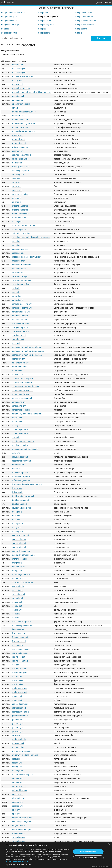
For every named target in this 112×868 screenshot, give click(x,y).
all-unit (15, 108)
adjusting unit (18, 96)
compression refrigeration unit (25, 386)
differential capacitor (21, 477)
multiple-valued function (86, 21)
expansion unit (18, 594)
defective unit (18, 465)
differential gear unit (21, 480)
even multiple (18, 586)
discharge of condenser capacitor (27, 484)
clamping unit (18, 339)
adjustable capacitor (21, 88)
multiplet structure (9, 33)
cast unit (16, 292)
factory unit (17, 602)
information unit (19, 798)
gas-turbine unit (19, 708)
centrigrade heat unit (21, 312)
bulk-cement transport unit (24, 226)
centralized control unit (22, 308)
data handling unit (20, 457)
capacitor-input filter (21, 284)
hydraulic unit (18, 778)
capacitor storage (20, 276)
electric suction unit (20, 535)
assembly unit (18, 151)
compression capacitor (22, 382)
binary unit (16, 182)
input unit (16, 810)
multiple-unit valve (9, 21)
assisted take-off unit (21, 155)
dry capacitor (18, 524)
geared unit (17, 720)
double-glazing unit (20, 500)
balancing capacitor (21, 171)
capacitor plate (18, 273)
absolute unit (17, 65)
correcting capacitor (21, 429)
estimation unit (18, 578)
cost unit (16, 437)
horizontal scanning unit (22, 775)
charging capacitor (20, 327)
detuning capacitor (20, 473)
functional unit (18, 680)
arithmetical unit (19, 143)
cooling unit (17, 426)
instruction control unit (22, 818)
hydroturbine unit (19, 790)
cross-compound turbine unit (25, 449)
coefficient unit (18, 359)
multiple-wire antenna (84, 25)
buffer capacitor (19, 218)
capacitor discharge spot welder (26, 257)
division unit (17, 492)
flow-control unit (19, 641)
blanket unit (17, 190)
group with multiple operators (25, 755)
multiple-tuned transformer (13, 13)
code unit (16, 343)
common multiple (20, 367)
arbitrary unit (17, 135)
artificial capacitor (20, 147)
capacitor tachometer (21, 280)
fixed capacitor (18, 633)
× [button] (109, 844)
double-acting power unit (23, 496)
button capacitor (19, 229)
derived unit (17, 469)
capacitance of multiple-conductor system (31, 237)
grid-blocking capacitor (22, 751)
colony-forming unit (20, 363)
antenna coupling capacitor (24, 124)
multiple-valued (45, 21)
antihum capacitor (20, 127)
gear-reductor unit (20, 716)
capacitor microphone (22, 265)
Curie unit (16, 453)
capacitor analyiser (20, 249)
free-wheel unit (18, 657)
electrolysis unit (19, 539)
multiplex (79, 33)
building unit (17, 222)
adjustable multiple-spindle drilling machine (31, 92)
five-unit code (18, 629)
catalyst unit (17, 296)
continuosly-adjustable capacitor (26, 414)
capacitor (16, 241)
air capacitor (17, 100)
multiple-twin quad (9, 17)
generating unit (18, 724)
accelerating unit (19, 69)
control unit (17, 418)
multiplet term (44, 33)
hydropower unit (19, 786)
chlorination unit (19, 335)
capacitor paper (19, 269)
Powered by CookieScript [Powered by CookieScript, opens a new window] (101, 867)
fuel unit (15, 665)
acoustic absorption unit (23, 76)
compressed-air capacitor (23, 378)
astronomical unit (20, 159)
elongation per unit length (23, 555)
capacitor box (18, 253)
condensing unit (19, 402)
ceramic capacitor (20, 316)
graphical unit (18, 743)
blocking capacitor (20, 194)
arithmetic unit (18, 139)
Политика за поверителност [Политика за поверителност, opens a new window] (17, 862)
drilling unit (17, 512)
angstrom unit (18, 116)
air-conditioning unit (21, 104)
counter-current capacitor (23, 441)
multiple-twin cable (83, 13)
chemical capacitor (20, 331)
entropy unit (17, 571)
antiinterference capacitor (23, 131)
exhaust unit (17, 590)
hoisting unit (17, 771)
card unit (16, 288)
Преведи (101, 38)
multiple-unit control (84, 17)
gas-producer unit (20, 704)
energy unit (17, 563)
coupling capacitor (20, 445)
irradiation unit (18, 833)
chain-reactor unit (20, 320)
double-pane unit (19, 504)
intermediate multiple (21, 829)
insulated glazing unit (21, 822)
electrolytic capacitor (21, 551)
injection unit (17, 802)
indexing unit (17, 794)
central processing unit (22, 304)
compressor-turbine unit (22, 390)
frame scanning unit (21, 649)
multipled (5, 29)
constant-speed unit (21, 410)
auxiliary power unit (20, 167)
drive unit (16, 516)
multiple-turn (43, 13)
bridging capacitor (20, 206)
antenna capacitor (20, 120)
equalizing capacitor (21, 575)
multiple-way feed (46, 25)
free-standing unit (20, 653)
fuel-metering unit (20, 673)
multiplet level (81, 29)
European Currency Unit (22, 582)
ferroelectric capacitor (22, 622)
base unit (16, 178)
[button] (38, 865)
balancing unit (18, 175)
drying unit (16, 527)
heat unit (16, 759)
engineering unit (19, 567)
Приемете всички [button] (88, 852)
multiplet (42, 29)
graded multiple (19, 739)
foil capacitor (18, 645)
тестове (108, 2)
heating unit (17, 763)
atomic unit (17, 163)
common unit (18, 371)
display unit (17, 488)
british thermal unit (20, 214)
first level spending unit (22, 626)
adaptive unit (17, 84)
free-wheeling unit (20, 661)
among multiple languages (24, 112)
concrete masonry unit (22, 398)
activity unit (17, 80)
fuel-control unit (19, 669)
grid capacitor (18, 747)
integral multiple (19, 826)
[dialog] (56, 855)
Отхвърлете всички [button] (88, 858)
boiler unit (16, 198)
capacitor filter (18, 261)
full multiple (17, 677)
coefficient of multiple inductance (27, 355)
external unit (17, 598)
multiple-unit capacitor (48, 17)
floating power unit (20, 637)
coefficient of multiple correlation (27, 347)
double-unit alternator (21, 508)
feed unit (16, 614)
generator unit (18, 735)
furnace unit (17, 696)
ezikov (8, 2)
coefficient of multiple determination (28, 351)
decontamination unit (21, 461)
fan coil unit (17, 610)
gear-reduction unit (20, 712)
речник (99, 2)
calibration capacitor (21, 233)
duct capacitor (18, 531)
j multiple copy (18, 837)
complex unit (17, 375)
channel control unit (21, 324)
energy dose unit (19, 559)
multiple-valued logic (10, 25)
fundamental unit (19, 688)
